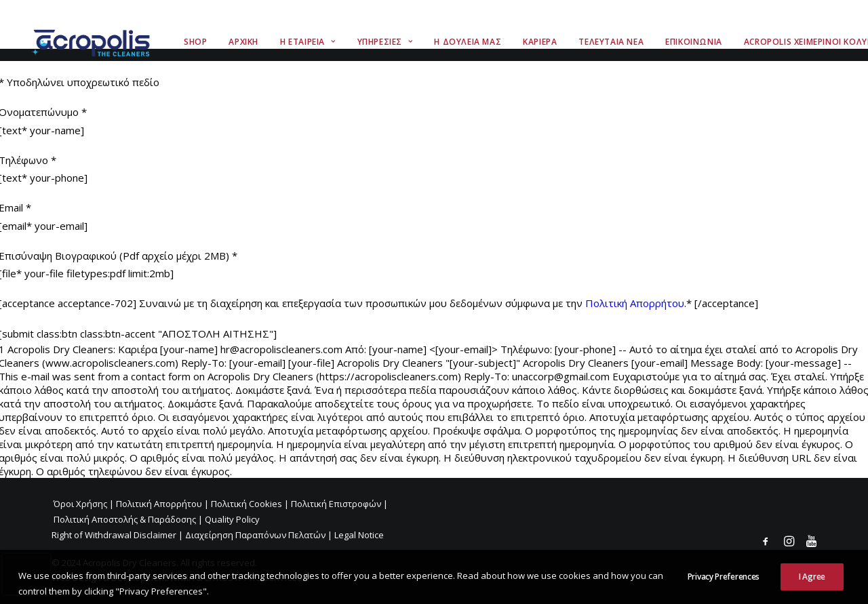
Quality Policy (232, 519)
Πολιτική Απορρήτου (635, 303)
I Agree (812, 587)
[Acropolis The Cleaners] (94, 42)
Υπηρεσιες (385, 42)
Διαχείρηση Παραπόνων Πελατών (255, 535)
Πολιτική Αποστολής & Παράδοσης (125, 519)
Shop (195, 42)
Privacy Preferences (724, 587)
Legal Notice (359, 535)
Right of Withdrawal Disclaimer (114, 535)
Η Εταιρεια (308, 42)
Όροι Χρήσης (80, 504)
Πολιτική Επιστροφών (336, 504)
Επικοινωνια (694, 42)
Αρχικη (243, 42)
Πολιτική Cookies (246, 504)
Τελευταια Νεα (611, 42)
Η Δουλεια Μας (468, 42)
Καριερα (540, 42)
